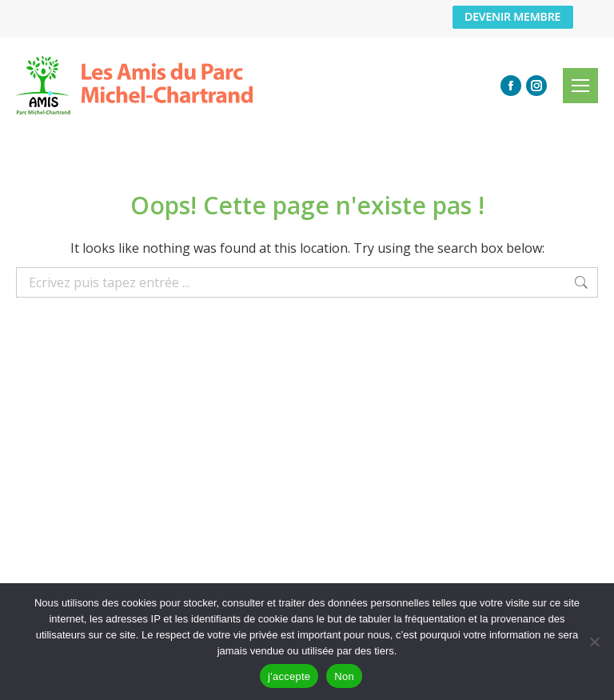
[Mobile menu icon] (580, 86)
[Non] (594, 642)
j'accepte (289, 676)
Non (344, 676)
